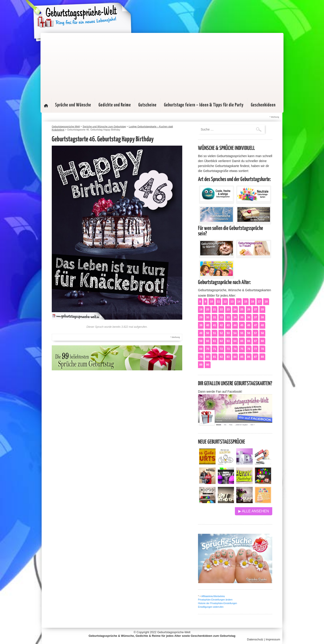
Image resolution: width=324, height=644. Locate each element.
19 (201, 309)
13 (232, 302)
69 (201, 349)
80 (208, 357)
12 (225, 302)
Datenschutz (255, 639)
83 (228, 357)
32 (221, 317)
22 (221, 309)
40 (208, 325)
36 (249, 317)
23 (228, 309)
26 (249, 309)
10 (211, 302)
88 (262, 357)
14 (239, 302)
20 (208, 309)
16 (253, 302)
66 (249, 341)
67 (255, 341)
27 (255, 309)
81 (215, 357)
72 (221, 349)
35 (242, 317)
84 (235, 357)
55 (242, 333)
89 (201, 365)
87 (255, 357)
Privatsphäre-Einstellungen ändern (215, 600)
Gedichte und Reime (115, 105)
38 (262, 317)
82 (221, 357)
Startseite (46, 105)
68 (262, 341)
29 (201, 317)
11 (218, 302)
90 (208, 365)
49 (201, 333)
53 (228, 333)
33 (228, 317)
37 (255, 317)
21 (215, 309)
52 (221, 333)
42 (221, 325)
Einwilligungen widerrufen (211, 607)
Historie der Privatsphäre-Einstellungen (217, 603)
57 (255, 333)
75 (242, 349)
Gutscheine (147, 105)
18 (266, 302)
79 (201, 357)
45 (242, 325)
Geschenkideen (263, 105)
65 (242, 341)
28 (262, 309)
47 (255, 325)
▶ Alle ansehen (254, 511)
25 (242, 309)
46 (249, 325)
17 (259, 302)
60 (208, 341)
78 (262, 349)
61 (215, 341)
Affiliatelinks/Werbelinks (213, 596)
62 (221, 341)
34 (235, 317)
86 (249, 357)
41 (215, 325)
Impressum (273, 639)
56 (249, 333)
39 (201, 325)
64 (235, 341)
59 (201, 341)
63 (228, 341)
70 (208, 349)
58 (262, 333)
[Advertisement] (162, 64)
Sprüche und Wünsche (73, 105)
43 (228, 325)
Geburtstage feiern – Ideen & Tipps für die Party (204, 105)
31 (215, 317)
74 (235, 349)
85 (242, 357)
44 (235, 325)
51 (215, 333)
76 (249, 349)
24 (235, 309)
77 (255, 349)
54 (235, 333)
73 (228, 349)
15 (246, 302)
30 (208, 317)
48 (262, 325)
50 (208, 333)
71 (215, 349)
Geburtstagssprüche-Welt (174, 632)
